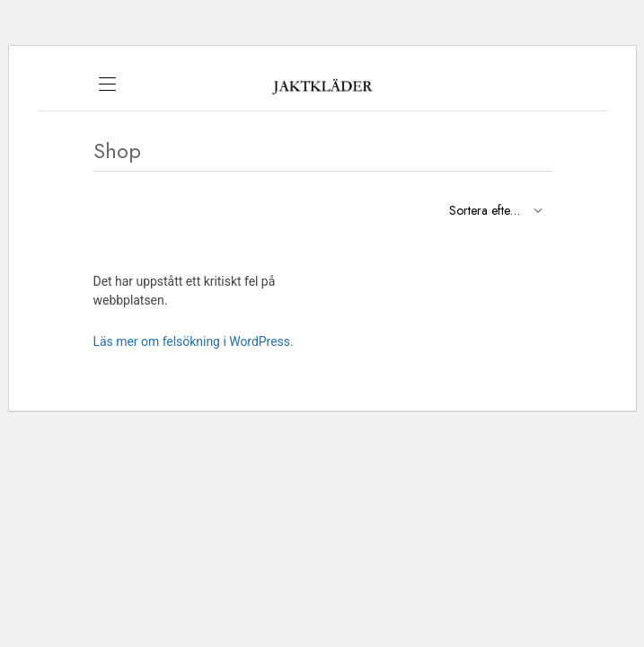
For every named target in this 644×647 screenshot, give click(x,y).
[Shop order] (493, 211)
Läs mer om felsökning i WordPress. (194, 341)
